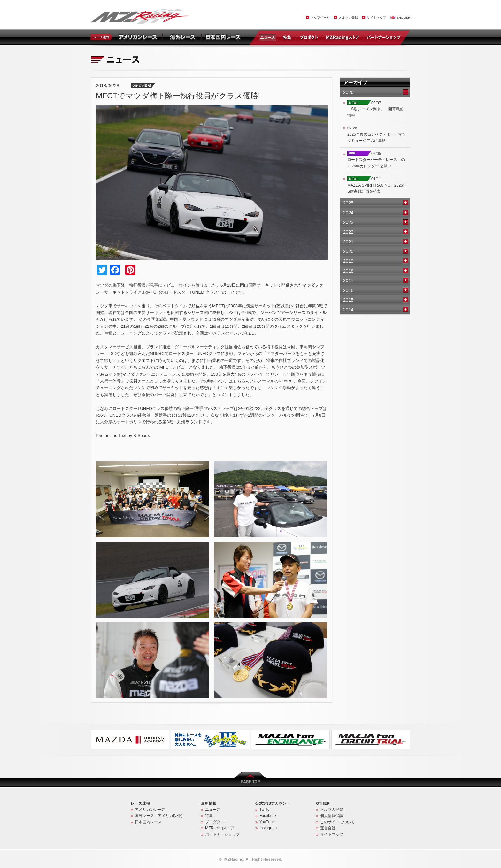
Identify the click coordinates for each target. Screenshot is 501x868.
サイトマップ (376, 17)
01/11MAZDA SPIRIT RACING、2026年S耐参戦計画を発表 (377, 185)
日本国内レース (148, 822)
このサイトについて (337, 822)
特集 (287, 37)
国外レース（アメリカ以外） (160, 816)
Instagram (268, 828)
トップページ (320, 17)
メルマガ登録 (348, 17)
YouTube (267, 822)
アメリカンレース (150, 810)
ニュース (269, 37)
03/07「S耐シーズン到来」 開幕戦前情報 (375, 109)
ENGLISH (403, 17)
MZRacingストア (342, 37)
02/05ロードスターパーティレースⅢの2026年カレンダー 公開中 (376, 160)
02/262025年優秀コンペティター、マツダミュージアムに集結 (377, 134)
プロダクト (309, 37)
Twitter (265, 810)
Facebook (268, 816)
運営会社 (328, 828)
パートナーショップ (383, 37)
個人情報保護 (332, 816)
